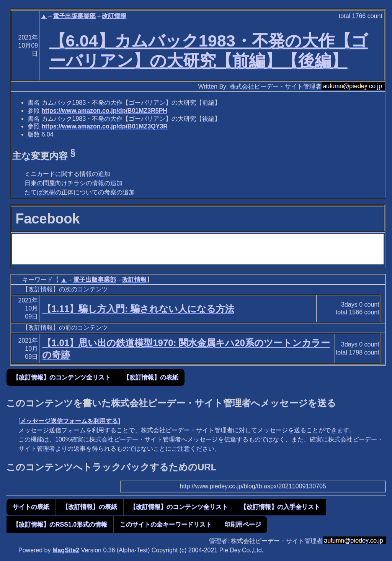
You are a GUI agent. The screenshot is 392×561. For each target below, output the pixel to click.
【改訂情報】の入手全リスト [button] (280, 507)
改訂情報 (114, 16)
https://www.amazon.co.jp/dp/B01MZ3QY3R (105, 126)
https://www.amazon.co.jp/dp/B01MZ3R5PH (105, 111)
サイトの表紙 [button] (31, 507)
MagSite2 (66, 550)
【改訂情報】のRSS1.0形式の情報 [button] (60, 524)
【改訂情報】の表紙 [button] (151, 377)
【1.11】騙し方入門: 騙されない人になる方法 (138, 309)
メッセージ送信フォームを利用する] (70, 421)
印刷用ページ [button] (243, 524)
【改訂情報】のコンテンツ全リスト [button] (62, 377)
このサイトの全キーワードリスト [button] (166, 524)
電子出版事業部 (74, 16)
